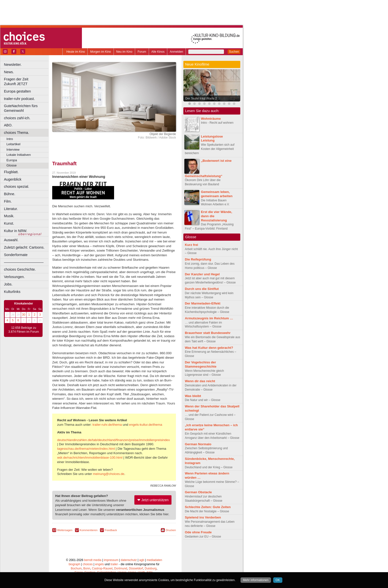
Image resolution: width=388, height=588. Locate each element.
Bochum (76, 568)
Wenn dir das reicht (200, 381)
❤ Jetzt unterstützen (153, 500)
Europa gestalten (17, 91)
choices (88, 564)
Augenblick (13, 179)
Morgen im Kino (100, 52)
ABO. (8, 125)
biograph (74, 564)
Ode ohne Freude (198, 532)
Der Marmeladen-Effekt (203, 303)
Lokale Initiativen (19, 155)
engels (99, 564)
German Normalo (198, 444)
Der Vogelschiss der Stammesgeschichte (201, 364)
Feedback (111, 530)
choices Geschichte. (20, 269)
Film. (8, 201)
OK (278, 580)
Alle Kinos (158, 52)
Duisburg (151, 568)
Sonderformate (16, 255)
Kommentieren (89, 530)
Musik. (9, 216)
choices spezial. (17, 187)
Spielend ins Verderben (203, 517)
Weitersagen (65, 530)
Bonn (87, 568)
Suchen (234, 52)
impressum (111, 560)
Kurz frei (192, 245)
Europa (12, 160)
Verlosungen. (14, 277)
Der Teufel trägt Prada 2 (201, 98)
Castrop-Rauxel (102, 568)
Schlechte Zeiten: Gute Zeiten (208, 507)
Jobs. (8, 284)
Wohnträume (211, 119)
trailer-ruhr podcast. (19, 99)
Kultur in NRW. (16, 231)
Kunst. (9, 223)
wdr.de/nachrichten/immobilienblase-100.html (90, 458)
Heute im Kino (76, 52)
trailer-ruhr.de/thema (107, 425)
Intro (10, 139)
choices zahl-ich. (17, 118)
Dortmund (121, 568)
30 (24, 315)
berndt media (93, 560)
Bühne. (10, 194)
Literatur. (11, 209)
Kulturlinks (12, 292)
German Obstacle (198, 492)
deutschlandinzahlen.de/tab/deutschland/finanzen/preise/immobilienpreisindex (113, 440)
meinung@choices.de (109, 474)
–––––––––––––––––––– (24, 262)
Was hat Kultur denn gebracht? (209, 348)
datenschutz (129, 560)
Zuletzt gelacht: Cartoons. (24, 247)
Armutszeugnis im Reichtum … (209, 318)
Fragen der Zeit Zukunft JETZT (27, 82)
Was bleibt (193, 396)
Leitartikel (13, 144)
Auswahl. (11, 240)
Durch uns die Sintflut (202, 289)
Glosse (12, 165)
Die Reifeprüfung (198, 259)
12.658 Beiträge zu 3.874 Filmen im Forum (24, 330)
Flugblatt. (11, 172)
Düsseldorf (136, 568)
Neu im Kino (124, 52)
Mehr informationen (256, 580)
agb (142, 560)
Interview (13, 150)
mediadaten (154, 560)
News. (9, 72)
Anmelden (176, 52)
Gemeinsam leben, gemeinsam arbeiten (217, 194)
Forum (142, 52)
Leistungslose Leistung (212, 139)
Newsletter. (13, 65)
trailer (114, 564)
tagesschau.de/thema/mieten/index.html (86, 449)
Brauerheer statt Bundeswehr (208, 333)
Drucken (171, 530)
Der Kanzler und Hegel (202, 274)
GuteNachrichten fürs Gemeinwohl (21, 108)
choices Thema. (16, 133)
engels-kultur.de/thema (146, 425)
